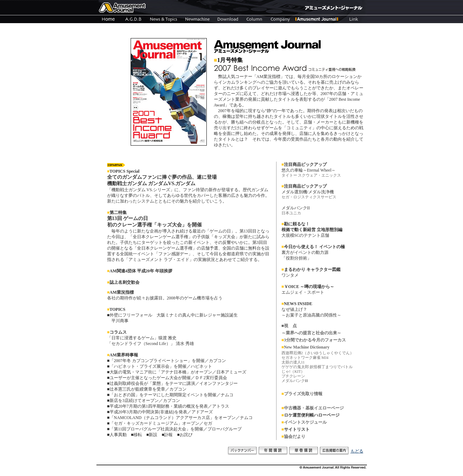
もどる (357, 451)
